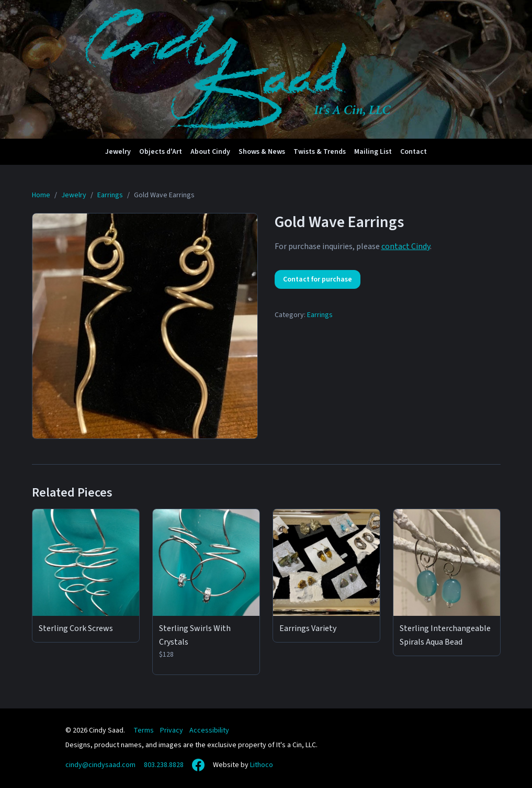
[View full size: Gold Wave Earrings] (145, 326)
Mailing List (373, 152)
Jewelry (118, 152)
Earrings (320, 315)
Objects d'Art (161, 152)
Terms (144, 730)
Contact (414, 152)
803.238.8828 (164, 765)
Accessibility (209, 730)
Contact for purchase (318, 279)
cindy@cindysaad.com (100, 765)
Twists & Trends (320, 152)
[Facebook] (198, 765)
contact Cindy (406, 246)
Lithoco (262, 765)
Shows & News (262, 152)
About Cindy (210, 152)
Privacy (172, 730)
